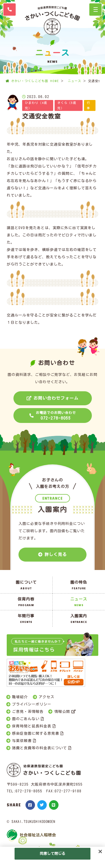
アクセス (46, 697)
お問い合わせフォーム (56, 398)
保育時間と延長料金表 (32, 726)
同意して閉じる (53, 854)
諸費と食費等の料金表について (39, 748)
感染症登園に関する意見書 (36, 733)
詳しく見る (56, 554)
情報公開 (62, 712)
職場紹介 (20, 697)
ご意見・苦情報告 (28, 712)
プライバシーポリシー (32, 704)
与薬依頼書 (22, 741)
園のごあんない (26, 719)
